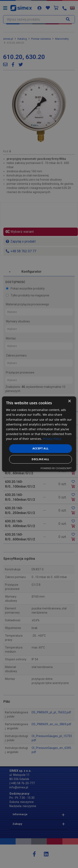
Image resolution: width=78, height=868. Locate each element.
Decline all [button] (40, 459)
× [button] (69, 401)
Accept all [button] (41, 448)
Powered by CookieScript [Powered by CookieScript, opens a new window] (56, 468)
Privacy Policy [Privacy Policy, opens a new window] (52, 439)
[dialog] (39, 434)
